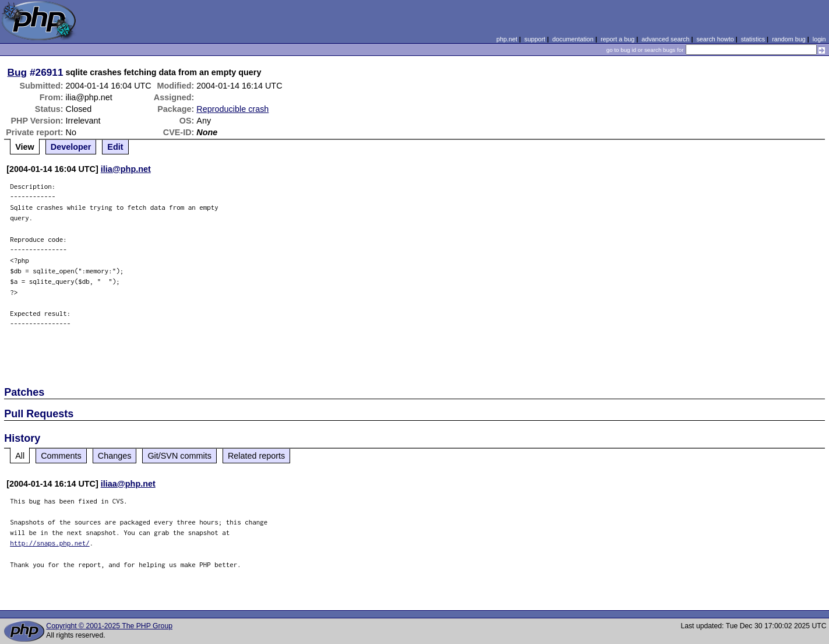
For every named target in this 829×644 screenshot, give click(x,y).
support (535, 39)
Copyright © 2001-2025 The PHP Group (109, 626)
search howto (715, 39)
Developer (71, 147)
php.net (507, 39)
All (20, 456)
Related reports (256, 456)
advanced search (665, 39)
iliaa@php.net (128, 484)
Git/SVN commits (179, 456)
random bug (789, 39)
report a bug (618, 39)
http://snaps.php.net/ (50, 543)
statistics (753, 39)
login (819, 39)
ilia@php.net (126, 169)
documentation (573, 39)
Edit (115, 147)
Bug (17, 72)
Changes (115, 456)
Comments (61, 456)
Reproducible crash (232, 109)
